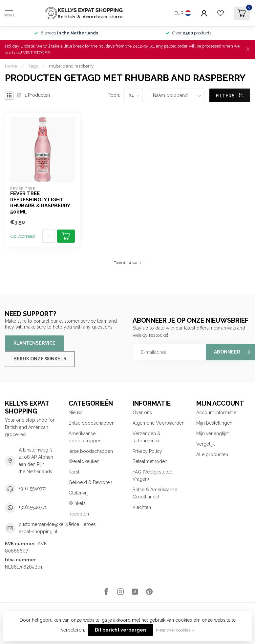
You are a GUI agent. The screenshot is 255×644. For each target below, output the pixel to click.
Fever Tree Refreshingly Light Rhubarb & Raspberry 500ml (40, 202)
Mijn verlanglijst (212, 433)
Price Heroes (82, 524)
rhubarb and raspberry (71, 66)
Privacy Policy (147, 451)
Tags (33, 66)
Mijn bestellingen (214, 423)
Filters (230, 96)
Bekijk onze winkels (40, 359)
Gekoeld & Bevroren (90, 482)
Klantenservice (34, 343)
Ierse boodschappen (91, 451)
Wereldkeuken (84, 461)
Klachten (142, 507)
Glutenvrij (79, 493)
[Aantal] (49, 236)
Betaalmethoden (150, 461)
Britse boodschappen (92, 423)
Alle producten (212, 454)
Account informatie (216, 413)
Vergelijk (205, 444)
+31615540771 (33, 489)
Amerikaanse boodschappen (85, 437)
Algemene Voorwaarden (159, 423)
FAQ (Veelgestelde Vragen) (152, 475)
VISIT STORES (36, 53)
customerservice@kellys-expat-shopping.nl (46, 528)
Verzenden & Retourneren (147, 437)
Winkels (77, 503)
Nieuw (75, 413)
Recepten (79, 514)
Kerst (74, 472)
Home (11, 66)
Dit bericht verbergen (120, 630)
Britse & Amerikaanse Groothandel (155, 493)
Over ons (142, 413)
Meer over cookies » (175, 630)
